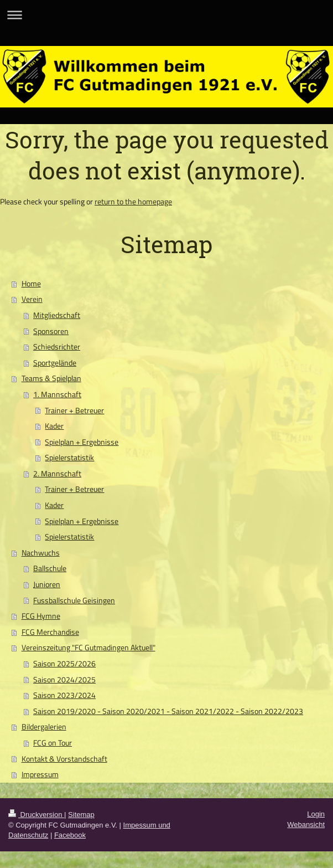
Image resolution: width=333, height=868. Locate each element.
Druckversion (36, 815)
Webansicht (306, 825)
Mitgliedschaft (57, 315)
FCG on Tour (53, 743)
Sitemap (81, 815)
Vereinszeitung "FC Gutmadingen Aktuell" (89, 648)
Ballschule (50, 568)
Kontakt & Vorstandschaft (64, 759)
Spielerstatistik (69, 458)
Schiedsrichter (57, 347)
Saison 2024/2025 (64, 680)
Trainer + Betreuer (74, 410)
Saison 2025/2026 (64, 664)
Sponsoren (51, 331)
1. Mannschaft (57, 394)
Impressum (40, 774)
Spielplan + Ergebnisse (82, 442)
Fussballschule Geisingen (74, 600)
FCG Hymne (41, 616)
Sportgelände (55, 363)
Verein (32, 299)
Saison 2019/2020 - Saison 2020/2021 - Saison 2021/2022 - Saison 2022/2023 (168, 711)
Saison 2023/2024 (64, 695)
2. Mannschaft (57, 474)
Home (31, 284)
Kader (54, 426)
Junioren (47, 584)
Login (316, 814)
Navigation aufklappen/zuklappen (166, 15)
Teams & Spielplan (51, 378)
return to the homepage (133, 202)
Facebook (70, 835)
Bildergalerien (44, 727)
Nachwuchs (41, 553)
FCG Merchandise (50, 632)
